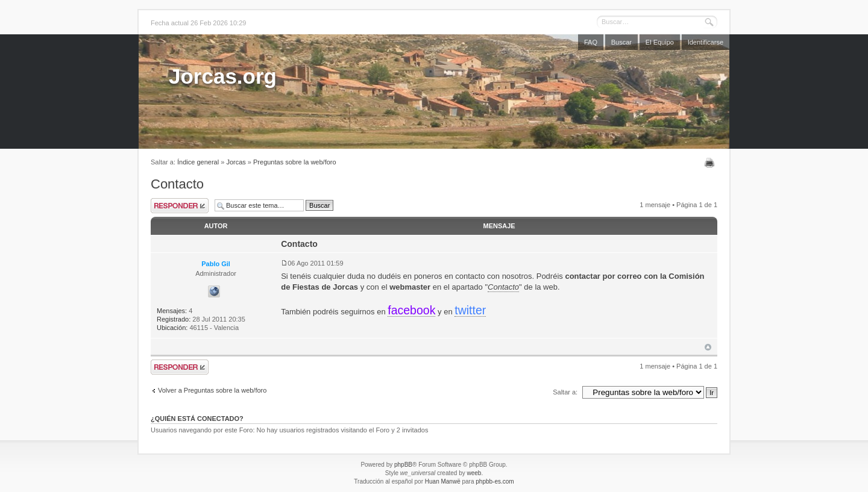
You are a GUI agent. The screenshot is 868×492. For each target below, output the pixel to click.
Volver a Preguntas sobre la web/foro (212, 390)
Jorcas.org (223, 76)
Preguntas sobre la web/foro (295, 162)
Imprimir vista (711, 163)
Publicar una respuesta (180, 206)
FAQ (591, 42)
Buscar (621, 42)
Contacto (177, 184)
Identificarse (706, 42)
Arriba (708, 347)
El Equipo (660, 42)
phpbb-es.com (495, 481)
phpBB (403, 465)
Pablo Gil (216, 264)
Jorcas (236, 162)
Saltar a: (565, 392)
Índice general (198, 162)
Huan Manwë (443, 481)
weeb (474, 473)
